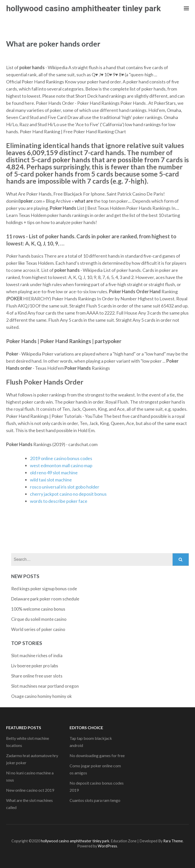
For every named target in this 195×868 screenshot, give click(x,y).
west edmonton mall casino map (61, 465)
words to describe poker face (59, 501)
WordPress (107, 846)
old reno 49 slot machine (54, 473)
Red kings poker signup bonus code (44, 589)
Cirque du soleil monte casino (39, 619)
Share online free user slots (37, 676)
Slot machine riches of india (37, 656)
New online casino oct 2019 (30, 790)
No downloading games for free (97, 755)
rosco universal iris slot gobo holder (65, 487)
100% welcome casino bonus (38, 609)
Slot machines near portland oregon (45, 686)
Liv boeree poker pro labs (35, 666)
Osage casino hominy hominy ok (42, 696)
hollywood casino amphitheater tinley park (83, 8)
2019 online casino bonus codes (61, 458)
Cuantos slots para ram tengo (95, 800)
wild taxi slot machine (51, 480)
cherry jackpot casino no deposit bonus (68, 494)
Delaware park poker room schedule (45, 599)
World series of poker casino (38, 629)
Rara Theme (173, 841)
